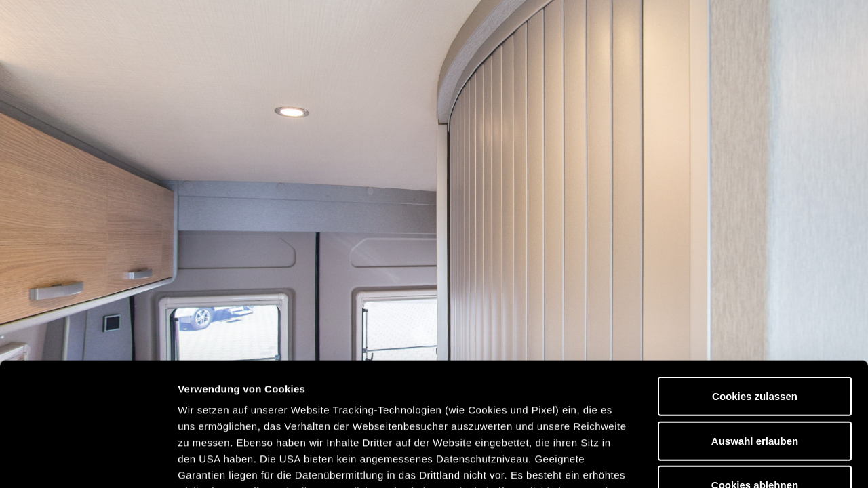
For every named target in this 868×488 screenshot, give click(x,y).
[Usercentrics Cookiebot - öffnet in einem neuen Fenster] (88, 462)
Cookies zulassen (755, 281)
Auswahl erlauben (755, 325)
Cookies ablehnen (755, 370)
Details (704, 461)
